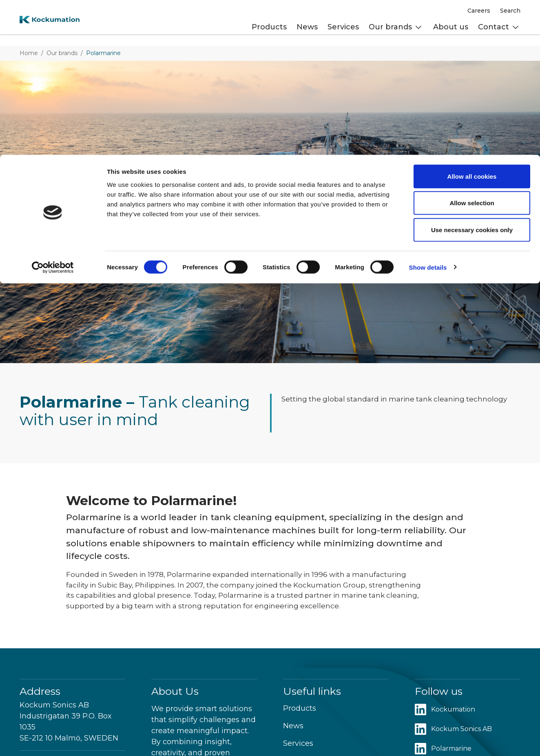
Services (298, 743)
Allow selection (472, 48)
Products (300, 708)
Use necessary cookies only (472, 75)
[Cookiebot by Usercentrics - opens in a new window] (53, 113)
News (293, 726)
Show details (428, 112)
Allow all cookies (472, 21)
